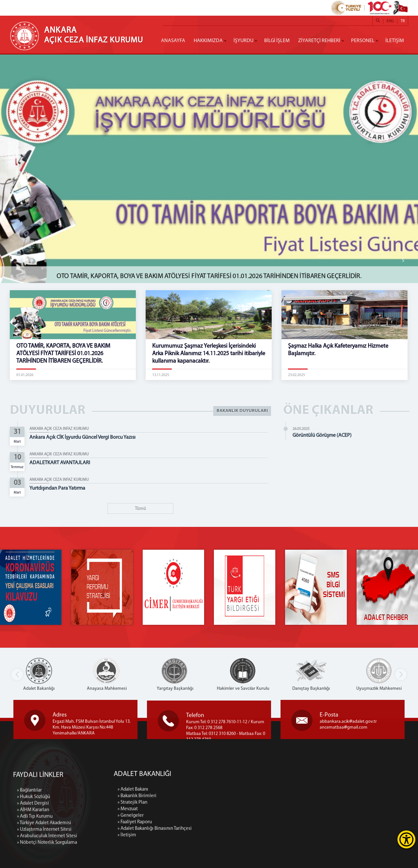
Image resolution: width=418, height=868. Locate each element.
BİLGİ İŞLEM (277, 41)
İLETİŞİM (395, 41)
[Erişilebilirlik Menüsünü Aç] (406, 839)
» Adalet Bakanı (187, 789)
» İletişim (181, 835)
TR (403, 21)
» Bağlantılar (29, 842)
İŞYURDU (243, 41)
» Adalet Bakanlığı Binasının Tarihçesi (209, 829)
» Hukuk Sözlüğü (33, 848)
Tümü (140, 509)
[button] (401, 675)
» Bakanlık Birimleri (191, 796)
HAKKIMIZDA (208, 41)
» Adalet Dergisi (33, 855)
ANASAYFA (173, 41)
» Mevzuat (182, 809)
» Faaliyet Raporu (189, 822)
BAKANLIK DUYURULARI (242, 411)
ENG (390, 21)
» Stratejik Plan (187, 803)
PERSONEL (363, 41)
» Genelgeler (185, 816)
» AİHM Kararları (33, 861)
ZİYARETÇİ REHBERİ (319, 41)
